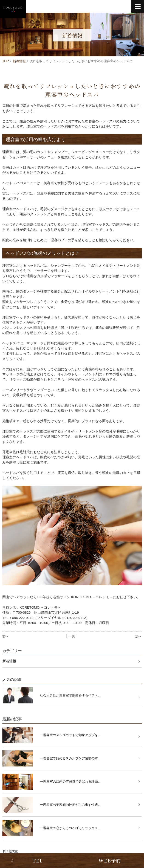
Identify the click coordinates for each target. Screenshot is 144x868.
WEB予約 (110, 861)
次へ (138, 636)
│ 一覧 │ (72, 636)
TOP (6, 61)
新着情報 (19, 61)
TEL (38, 861)
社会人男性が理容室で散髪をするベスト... (70, 695)
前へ (6, 636)
